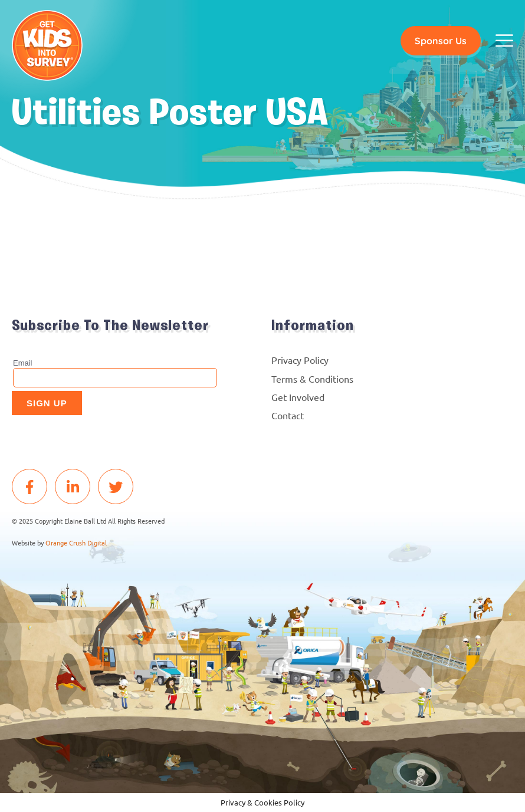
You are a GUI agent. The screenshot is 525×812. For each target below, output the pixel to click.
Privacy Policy (300, 360)
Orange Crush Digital (76, 543)
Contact (288, 415)
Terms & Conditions (312, 379)
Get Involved (298, 397)
